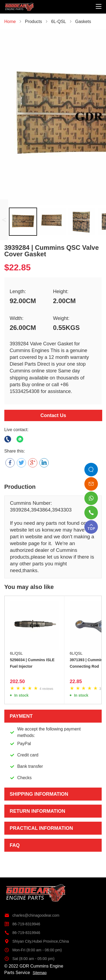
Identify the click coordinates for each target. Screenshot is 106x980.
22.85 (76, 681)
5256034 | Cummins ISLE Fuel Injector (32, 663)
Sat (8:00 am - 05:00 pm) (29, 959)
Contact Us (53, 415)
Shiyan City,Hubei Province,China (37, 941)
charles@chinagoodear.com (32, 915)
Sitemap (40, 973)
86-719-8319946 (22, 924)
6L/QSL (16, 653)
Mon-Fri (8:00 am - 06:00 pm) (33, 950)
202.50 (17, 681)
